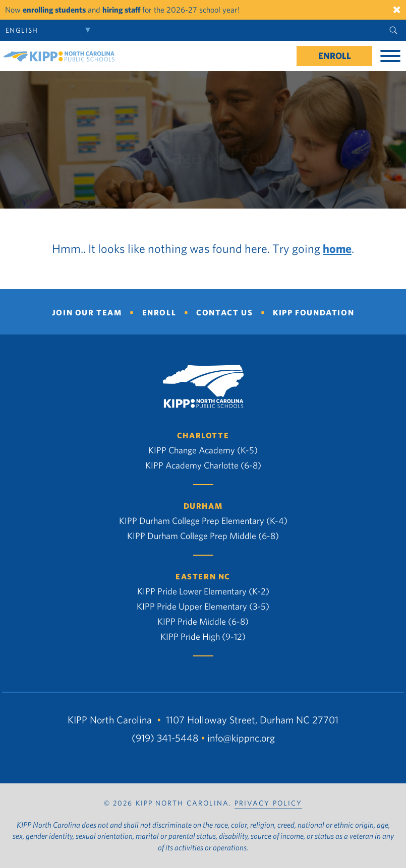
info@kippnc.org (241, 738)
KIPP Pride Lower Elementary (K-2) (203, 591)
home (337, 248)
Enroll (335, 56)
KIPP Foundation (313, 312)
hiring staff (121, 10)
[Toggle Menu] (390, 56)
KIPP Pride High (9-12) (203, 637)
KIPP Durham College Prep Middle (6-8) (203, 536)
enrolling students (54, 10)
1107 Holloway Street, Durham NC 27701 (252, 720)
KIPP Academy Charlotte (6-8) (203, 465)
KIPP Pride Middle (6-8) (203, 621)
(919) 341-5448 (165, 738)
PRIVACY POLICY (268, 803)
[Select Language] (50, 30)
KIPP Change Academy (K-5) (203, 450)
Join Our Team (87, 312)
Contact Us (224, 312)
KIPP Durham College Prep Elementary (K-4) (203, 521)
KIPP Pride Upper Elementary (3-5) (203, 606)
